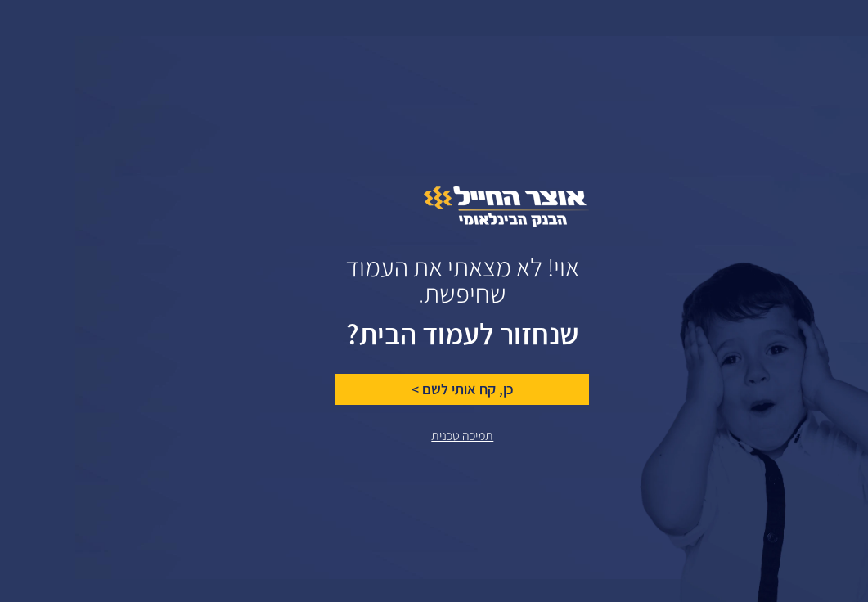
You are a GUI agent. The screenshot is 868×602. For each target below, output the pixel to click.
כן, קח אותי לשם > (387, 389)
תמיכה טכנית (387, 436)
